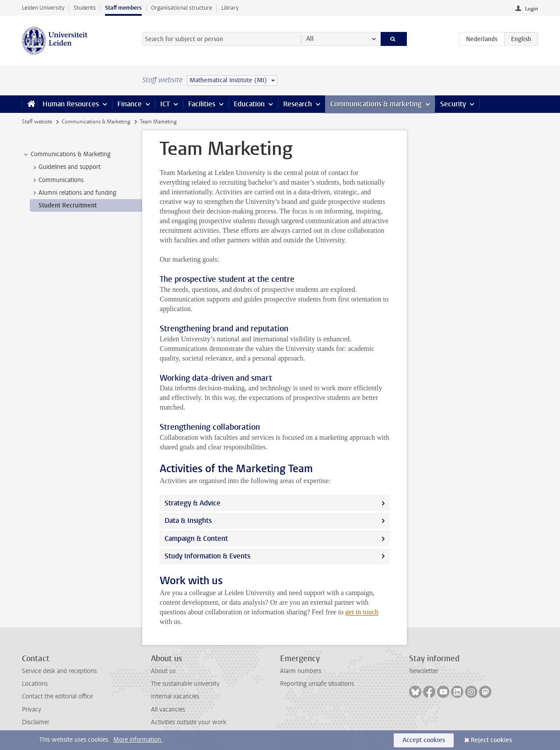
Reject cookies (491, 740)
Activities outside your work (189, 722)
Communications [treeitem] (57, 180)
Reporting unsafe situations (317, 684)
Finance (129, 104)
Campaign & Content (196, 538)
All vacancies (168, 710)
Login (532, 9)
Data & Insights (188, 520)
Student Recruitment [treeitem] (68, 205)
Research (297, 104)
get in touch (362, 612)
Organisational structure (182, 8)
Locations (35, 684)
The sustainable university (185, 684)
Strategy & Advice (192, 503)
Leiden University (43, 8)
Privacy (31, 710)
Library (230, 8)
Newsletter (424, 671)
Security (453, 104)
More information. (138, 740)
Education (249, 104)
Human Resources (71, 104)
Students (85, 8)
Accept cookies (424, 740)
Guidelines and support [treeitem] (65, 167)
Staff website (37, 122)
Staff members (123, 8)
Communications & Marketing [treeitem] (66, 154)
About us (163, 671)
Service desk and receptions (59, 671)
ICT (165, 104)
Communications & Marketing (96, 122)
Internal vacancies (175, 696)
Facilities (202, 104)
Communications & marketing (376, 104)
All (310, 39)
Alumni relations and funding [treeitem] (73, 193)
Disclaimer (36, 722)
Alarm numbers (301, 671)
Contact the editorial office (57, 696)
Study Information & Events (207, 556)
